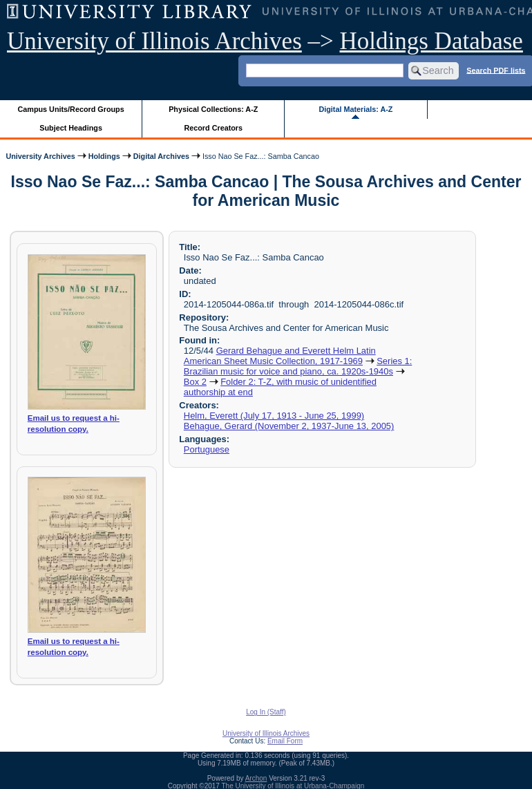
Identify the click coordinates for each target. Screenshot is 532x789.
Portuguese (207, 449)
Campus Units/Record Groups (71, 109)
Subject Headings (71, 128)
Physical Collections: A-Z (213, 109)
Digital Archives (161, 156)
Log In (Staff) (266, 712)
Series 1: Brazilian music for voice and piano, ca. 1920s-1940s (298, 366)
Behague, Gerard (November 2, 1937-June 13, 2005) (289, 426)
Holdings (104, 156)
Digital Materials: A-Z (355, 109)
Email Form (285, 741)
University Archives (40, 156)
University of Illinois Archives (154, 41)
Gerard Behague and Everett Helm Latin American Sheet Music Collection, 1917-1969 (280, 356)
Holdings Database (431, 41)
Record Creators (213, 128)
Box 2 (195, 382)
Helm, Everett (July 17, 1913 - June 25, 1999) (274, 416)
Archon (256, 778)
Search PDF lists (496, 70)
